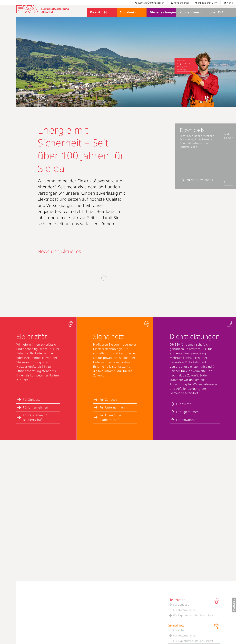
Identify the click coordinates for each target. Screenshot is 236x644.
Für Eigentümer (187, 405)
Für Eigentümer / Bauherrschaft (35, 410)
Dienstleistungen (162, 18)
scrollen (45, 106)
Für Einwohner (186, 412)
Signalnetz (127, 18)
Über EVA (216, 18)
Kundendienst (189, 18)
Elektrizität (98, 18)
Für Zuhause (32, 392)
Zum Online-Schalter (191, 185)
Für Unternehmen (35, 400)
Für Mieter (183, 397)
